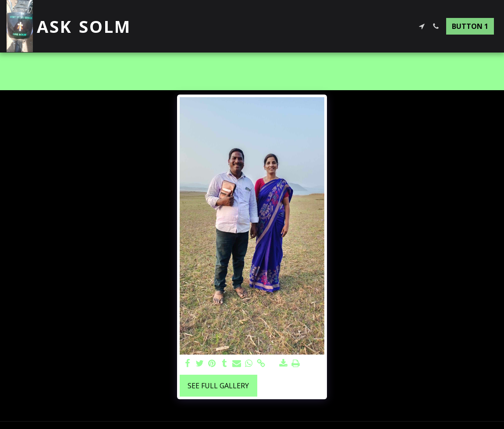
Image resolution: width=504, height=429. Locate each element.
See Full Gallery (218, 386)
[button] (422, 26)
